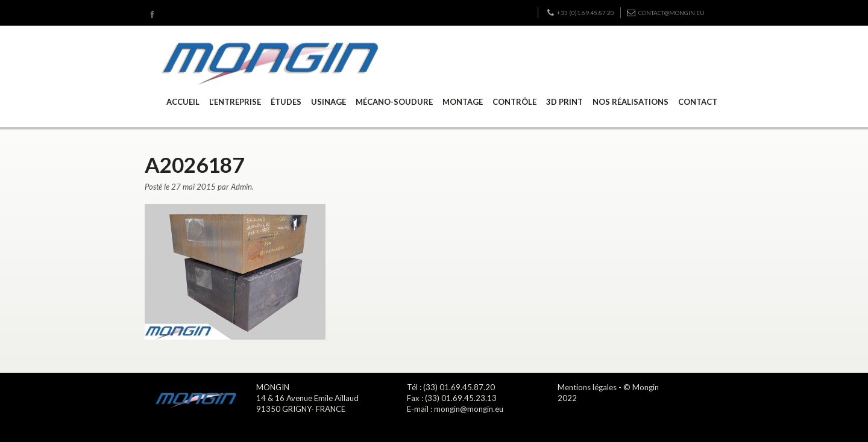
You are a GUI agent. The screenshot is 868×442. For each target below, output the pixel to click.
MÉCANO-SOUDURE (394, 102)
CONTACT (698, 102)
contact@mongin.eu (666, 13)
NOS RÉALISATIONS (631, 102)
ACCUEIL (183, 102)
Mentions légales (587, 387)
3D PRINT (565, 102)
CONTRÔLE (514, 102)
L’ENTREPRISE (235, 102)
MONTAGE (463, 102)
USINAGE (329, 102)
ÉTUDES (286, 102)
